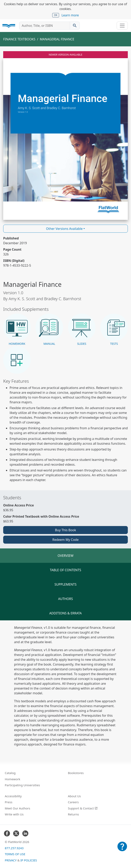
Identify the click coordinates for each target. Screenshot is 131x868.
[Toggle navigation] (122, 26)
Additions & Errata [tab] (65, 613)
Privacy (11, 860)
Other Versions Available (64, 229)
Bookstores (76, 773)
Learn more (70, 15)
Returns (73, 814)
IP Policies (29, 860)
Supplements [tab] (65, 584)
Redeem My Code (65, 540)
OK (56, 15)
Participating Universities (22, 785)
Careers (73, 802)
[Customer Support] (122, 849)
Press (9, 802)
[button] (17, 330)
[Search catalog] (75, 26)
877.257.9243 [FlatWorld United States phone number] (14, 848)
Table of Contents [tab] (65, 570)
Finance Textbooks (19, 39)
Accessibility (13, 796)
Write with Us (14, 814)
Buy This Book (66, 530)
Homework (13, 779)
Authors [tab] (66, 599)
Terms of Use (15, 854)
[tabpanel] (65, 686)
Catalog (10, 773)
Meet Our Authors (17, 808)
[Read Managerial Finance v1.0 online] (65, 136)
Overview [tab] (66, 556)
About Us (74, 796)
